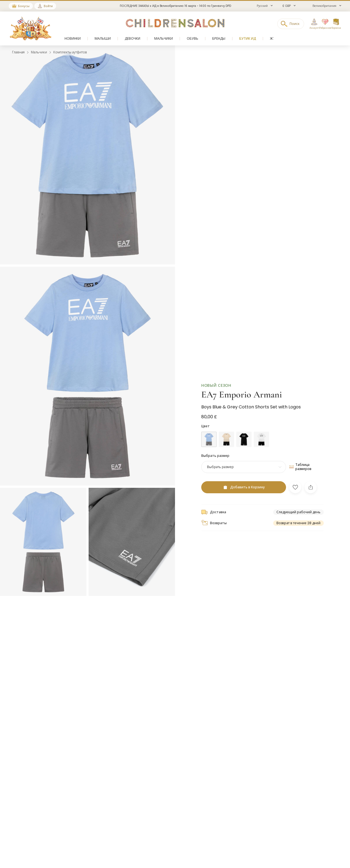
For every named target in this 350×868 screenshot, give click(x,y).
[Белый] (261, 431)
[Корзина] (336, 24)
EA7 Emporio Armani (242, 386)
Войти (48, 6)
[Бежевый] (226, 431)
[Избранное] (323, 24)
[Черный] (244, 431)
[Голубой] (209, 431)
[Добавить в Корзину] (244, 478)
